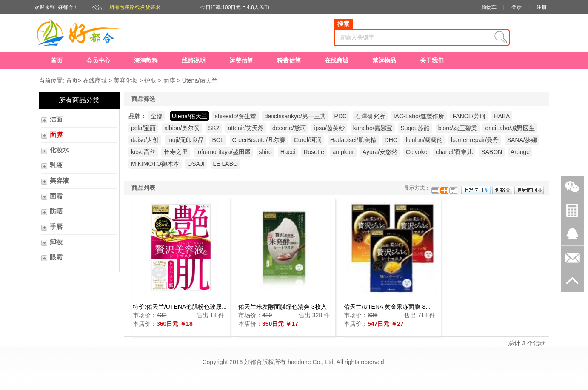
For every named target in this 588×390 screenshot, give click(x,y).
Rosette (314, 152)
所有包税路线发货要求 (135, 7)
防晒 (56, 211)
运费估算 (241, 60)
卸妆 (56, 242)
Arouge (520, 152)
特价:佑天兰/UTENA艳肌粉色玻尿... (180, 307)
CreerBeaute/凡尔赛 (259, 140)
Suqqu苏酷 (415, 128)
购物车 (489, 7)
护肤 (150, 80)
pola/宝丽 (143, 128)
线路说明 (194, 60)
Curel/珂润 (308, 140)
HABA (502, 116)
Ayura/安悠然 (380, 152)
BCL (218, 140)
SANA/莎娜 (522, 140)
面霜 (56, 196)
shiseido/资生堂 (235, 116)
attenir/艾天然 (246, 128)
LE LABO (225, 164)
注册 (542, 7)
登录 (517, 7)
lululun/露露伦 (424, 140)
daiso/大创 (145, 140)
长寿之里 (176, 152)
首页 (57, 60)
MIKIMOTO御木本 (155, 164)
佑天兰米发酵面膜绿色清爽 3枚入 (283, 307)
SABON (492, 152)
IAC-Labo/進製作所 (419, 116)
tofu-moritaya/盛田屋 (223, 152)
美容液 (59, 181)
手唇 (56, 227)
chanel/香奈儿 (454, 152)
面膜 (169, 80)
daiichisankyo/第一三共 (295, 116)
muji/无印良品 (186, 140)
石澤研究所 (370, 116)
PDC (341, 116)
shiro (265, 152)
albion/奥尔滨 (182, 128)
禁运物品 (384, 60)
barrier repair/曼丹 (475, 140)
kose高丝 (143, 152)
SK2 (214, 128)
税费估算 (289, 60)
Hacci (288, 152)
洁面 (56, 120)
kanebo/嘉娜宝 (373, 128)
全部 (157, 116)
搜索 (343, 24)
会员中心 (98, 60)
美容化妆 (126, 80)
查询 (501, 37)
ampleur (343, 152)
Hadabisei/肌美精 (353, 140)
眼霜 (56, 257)
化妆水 (59, 150)
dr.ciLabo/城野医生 (510, 128)
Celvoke (417, 152)
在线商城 (337, 60)
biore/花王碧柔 (458, 128)
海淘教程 (146, 60)
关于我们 (432, 60)
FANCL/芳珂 (469, 116)
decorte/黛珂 (289, 128)
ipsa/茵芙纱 (329, 128)
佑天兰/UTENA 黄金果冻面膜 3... (387, 307)
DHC (391, 140)
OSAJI (196, 164)
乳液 (56, 165)
